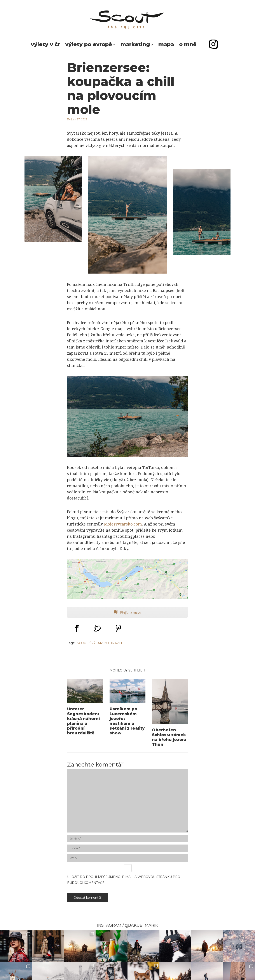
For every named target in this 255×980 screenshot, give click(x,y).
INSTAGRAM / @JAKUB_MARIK (128, 925)
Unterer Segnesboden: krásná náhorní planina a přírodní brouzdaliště (84, 721)
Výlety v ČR (45, 44)
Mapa (166, 44)
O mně (188, 44)
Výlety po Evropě (89, 44)
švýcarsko (99, 643)
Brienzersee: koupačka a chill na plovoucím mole (121, 88)
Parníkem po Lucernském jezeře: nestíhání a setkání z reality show (127, 721)
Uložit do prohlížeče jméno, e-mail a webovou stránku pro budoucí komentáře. (124, 880)
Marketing (135, 44)
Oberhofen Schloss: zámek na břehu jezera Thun (169, 737)
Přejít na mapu (127, 612)
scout (82, 643)
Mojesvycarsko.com (123, 524)
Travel (117, 643)
